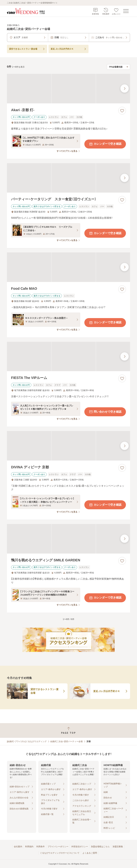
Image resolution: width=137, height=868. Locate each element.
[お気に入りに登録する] (122, 111)
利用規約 (29, 847)
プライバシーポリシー (58, 847)
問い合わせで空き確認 (105, 412)
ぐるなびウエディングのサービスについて (60, 853)
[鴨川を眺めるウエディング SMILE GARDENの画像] (68, 539)
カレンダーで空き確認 (105, 144)
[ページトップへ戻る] (68, 730)
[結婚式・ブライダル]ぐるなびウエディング (27, 741)
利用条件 (41, 847)
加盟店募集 (118, 847)
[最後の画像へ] (125, 89)
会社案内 (18, 847)
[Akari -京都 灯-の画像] (68, 89)
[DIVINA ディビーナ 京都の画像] (68, 446)
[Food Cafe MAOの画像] (68, 267)
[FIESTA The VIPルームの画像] (68, 357)
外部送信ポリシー (80, 847)
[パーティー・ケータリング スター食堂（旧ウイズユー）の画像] (68, 178)
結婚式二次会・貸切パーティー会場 (67, 741)
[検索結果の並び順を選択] (118, 67)
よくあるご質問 (90, 853)
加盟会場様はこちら (100, 847)
